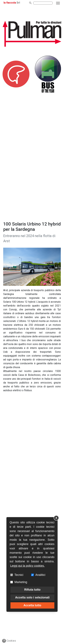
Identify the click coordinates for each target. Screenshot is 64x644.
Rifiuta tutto (32, 590)
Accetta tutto (32, 605)
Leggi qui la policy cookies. (27, 566)
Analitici (40, 575)
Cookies (9, 641)
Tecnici (19, 575)
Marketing (21, 582)
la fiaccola (10, 3)
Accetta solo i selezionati (32, 597)
